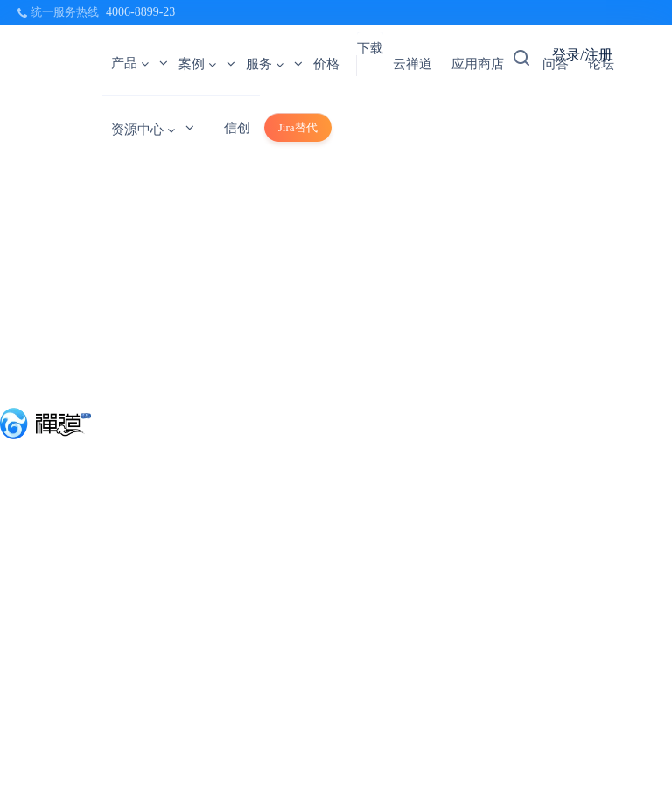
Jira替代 (298, 127)
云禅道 (413, 64)
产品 (130, 63)
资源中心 (143, 130)
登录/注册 (582, 55)
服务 (265, 64)
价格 (326, 64)
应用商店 (478, 64)
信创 (237, 128)
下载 (370, 48)
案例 (197, 64)
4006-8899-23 (140, 12)
